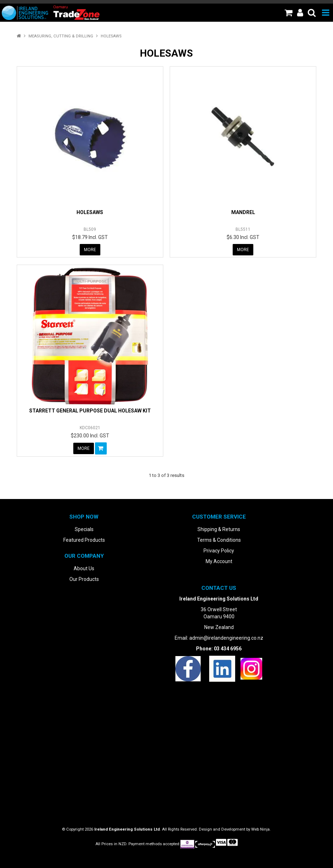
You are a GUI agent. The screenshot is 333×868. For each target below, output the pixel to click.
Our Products (84, 579)
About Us (84, 568)
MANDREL (243, 212)
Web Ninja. (261, 829)
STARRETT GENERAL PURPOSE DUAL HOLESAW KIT (90, 411)
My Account (219, 561)
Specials (84, 529)
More (90, 250)
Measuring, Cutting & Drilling (61, 36)
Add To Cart (101, 448)
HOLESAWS (90, 212)
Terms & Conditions (219, 540)
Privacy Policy (219, 551)
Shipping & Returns (219, 529)
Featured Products (84, 540)
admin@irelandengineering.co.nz (226, 638)
